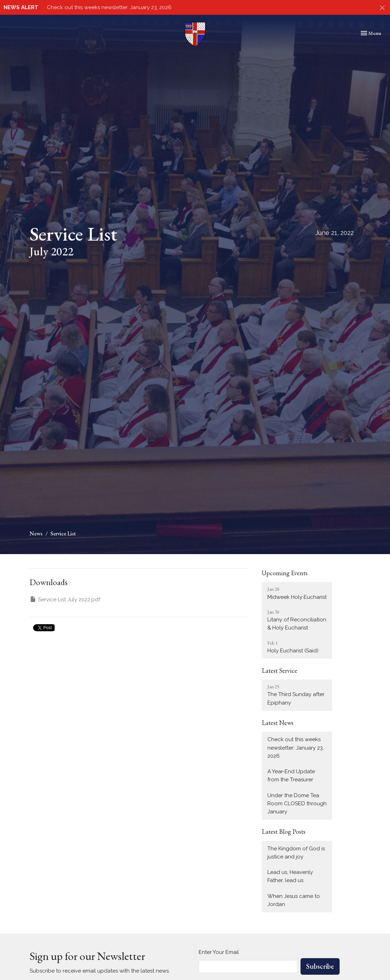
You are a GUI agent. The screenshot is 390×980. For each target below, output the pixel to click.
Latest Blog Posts (284, 832)
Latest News (278, 723)
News (36, 534)
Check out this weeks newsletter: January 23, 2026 (109, 7)
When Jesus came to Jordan (294, 900)
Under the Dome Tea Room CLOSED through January (297, 804)
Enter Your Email (219, 952)
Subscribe (320, 966)
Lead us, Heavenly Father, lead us (290, 876)
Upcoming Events (285, 573)
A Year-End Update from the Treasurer (291, 776)
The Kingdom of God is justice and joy (296, 853)
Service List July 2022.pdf (65, 599)
